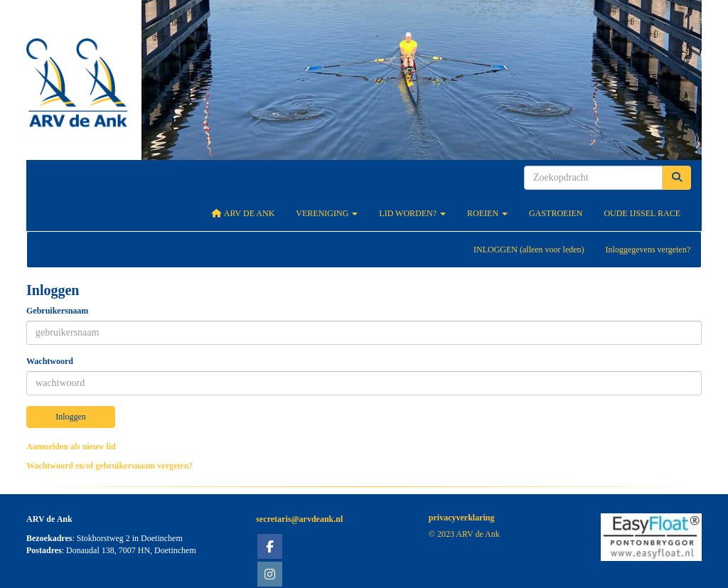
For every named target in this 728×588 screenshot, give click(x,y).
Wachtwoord (50, 361)
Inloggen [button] (71, 417)
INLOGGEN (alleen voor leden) (529, 250)
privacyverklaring (462, 518)
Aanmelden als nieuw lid (71, 447)
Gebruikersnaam (57, 311)
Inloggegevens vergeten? (648, 250)
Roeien (487, 213)
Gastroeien (556, 213)
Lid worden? (412, 213)
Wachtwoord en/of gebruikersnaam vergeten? (109, 466)
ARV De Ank (243, 213)
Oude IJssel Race (642, 213)
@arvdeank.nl (299, 519)
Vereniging (327, 213)
